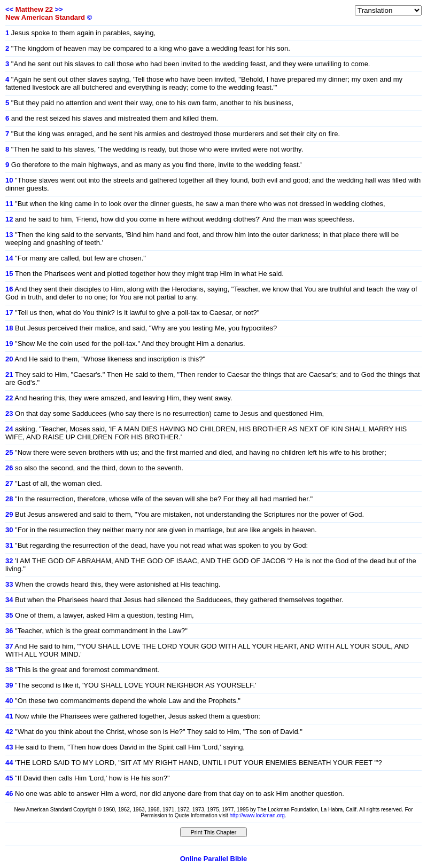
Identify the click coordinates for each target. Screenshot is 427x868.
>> (59, 9)
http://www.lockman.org (257, 815)
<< (9, 9)
